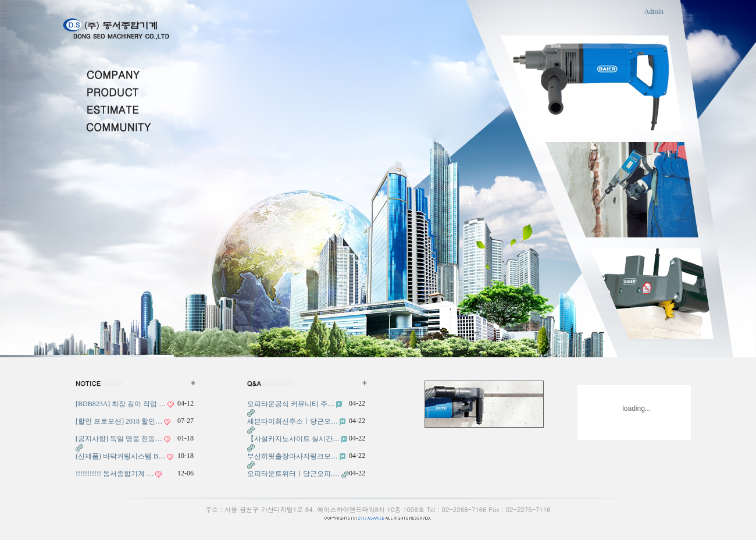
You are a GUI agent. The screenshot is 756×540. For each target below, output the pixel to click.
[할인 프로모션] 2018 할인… (119, 421)
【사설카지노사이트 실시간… (293, 439)
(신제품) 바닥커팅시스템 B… (120, 456)
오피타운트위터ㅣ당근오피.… (293, 474)
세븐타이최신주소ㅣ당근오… (293, 421)
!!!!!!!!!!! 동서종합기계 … (115, 474)
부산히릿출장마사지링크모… (293, 456)
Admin (654, 12)
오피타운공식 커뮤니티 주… (291, 404)
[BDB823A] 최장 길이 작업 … (121, 404)
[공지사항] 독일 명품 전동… (119, 439)
